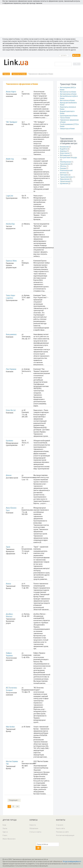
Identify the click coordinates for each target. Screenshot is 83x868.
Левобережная (65, 162)
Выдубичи (64, 149)
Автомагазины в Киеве (68, 94)
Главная (6, 74)
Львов (5, 828)
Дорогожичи (65, 153)
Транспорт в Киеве (19, 74)
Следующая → (14, 800)
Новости (33, 825)
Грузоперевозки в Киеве (69, 116)
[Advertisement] (41, 21)
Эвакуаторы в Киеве (67, 129)
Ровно (5, 835)
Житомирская (65, 155)
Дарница (63, 151)
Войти (76, 55)
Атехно (9, 475)
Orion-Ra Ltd (11, 410)
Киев (4, 825)
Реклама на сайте (62, 832)
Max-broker (10, 727)
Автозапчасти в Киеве (68, 92)
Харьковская (65, 179)
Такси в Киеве (65, 118)
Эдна (8, 547)
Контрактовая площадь (69, 158)
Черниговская (65, 181)
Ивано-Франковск (9, 839)
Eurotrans (10, 441)
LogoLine (10, 196)
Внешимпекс (11, 334)
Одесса (5, 832)
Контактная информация (65, 835)
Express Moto (11, 261)
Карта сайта (60, 828)
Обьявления (34, 828)
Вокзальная (64, 147)
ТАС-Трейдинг (12, 122)
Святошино (64, 175)
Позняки (63, 168)
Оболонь (63, 166)
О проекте (60, 825)
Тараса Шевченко (66, 177)
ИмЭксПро (10, 224)
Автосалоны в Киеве (67, 100)
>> (18, 806)
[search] (63, 64)
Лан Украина (11, 369)
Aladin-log (10, 159)
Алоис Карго (11, 92)
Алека (8, 584)
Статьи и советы (35, 832)
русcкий (64, 55)
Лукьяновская (65, 164)
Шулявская (64, 183)
